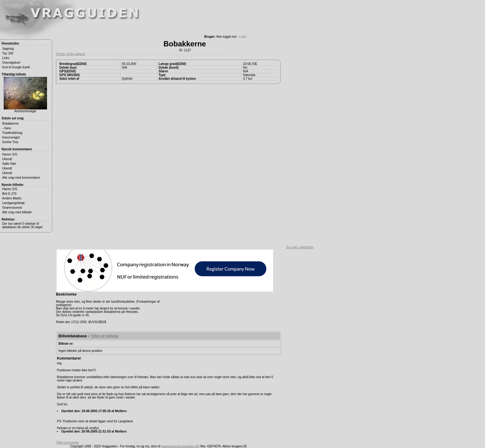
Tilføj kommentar (67, 443)
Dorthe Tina (10, 142)
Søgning (8, 49)
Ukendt (7, 159)
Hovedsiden (10, 43)
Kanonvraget (11, 137)
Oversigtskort (11, 63)
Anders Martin (12, 198)
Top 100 (8, 53)
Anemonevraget (25, 95)
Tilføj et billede (104, 336)
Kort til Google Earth (16, 67)
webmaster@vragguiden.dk (180, 446)
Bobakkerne (10, 124)
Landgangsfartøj (13, 203)
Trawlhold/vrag (12, 133)
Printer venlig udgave (71, 54)
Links (6, 58)
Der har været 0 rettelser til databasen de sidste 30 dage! (22, 225)
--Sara (6, 128)
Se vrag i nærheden (300, 247)
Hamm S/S (10, 154)
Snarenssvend (12, 208)
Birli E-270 (9, 194)
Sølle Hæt (9, 164)
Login (243, 37)
